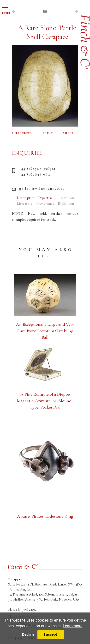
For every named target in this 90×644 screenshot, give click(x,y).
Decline (28, 634)
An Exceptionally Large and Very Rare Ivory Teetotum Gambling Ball (45, 331)
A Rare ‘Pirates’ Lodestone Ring (45, 516)
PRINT (48, 133)
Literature (25, 203)
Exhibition (66, 203)
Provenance (45, 203)
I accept (51, 634)
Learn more (73, 626)
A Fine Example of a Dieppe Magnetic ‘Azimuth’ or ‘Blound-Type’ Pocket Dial (45, 401)
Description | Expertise (35, 198)
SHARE (69, 133)
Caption (67, 198)
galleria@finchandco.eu (42, 188)
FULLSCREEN (22, 133)
